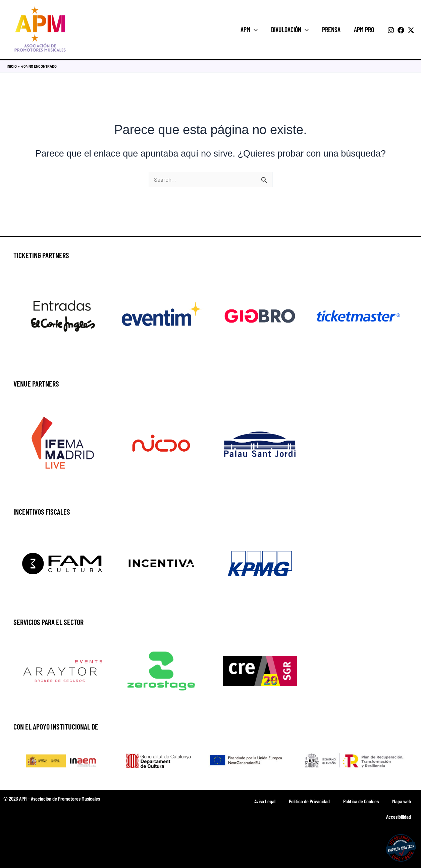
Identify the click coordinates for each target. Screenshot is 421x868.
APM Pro (364, 30)
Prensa (331, 30)
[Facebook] (401, 30)
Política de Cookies (361, 801)
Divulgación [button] (290, 30)
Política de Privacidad (309, 801)
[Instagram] (391, 30)
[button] (254, 30)
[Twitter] (411, 30)
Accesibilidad (399, 817)
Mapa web (402, 801)
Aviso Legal (265, 801)
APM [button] (249, 30)
